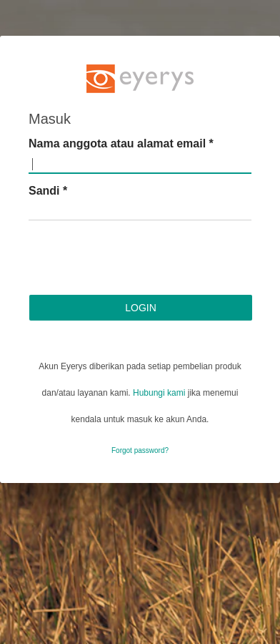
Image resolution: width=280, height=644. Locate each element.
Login (141, 308)
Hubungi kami (159, 393)
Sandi (48, 191)
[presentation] (137, 260)
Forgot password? (140, 450)
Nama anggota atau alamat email (121, 143)
